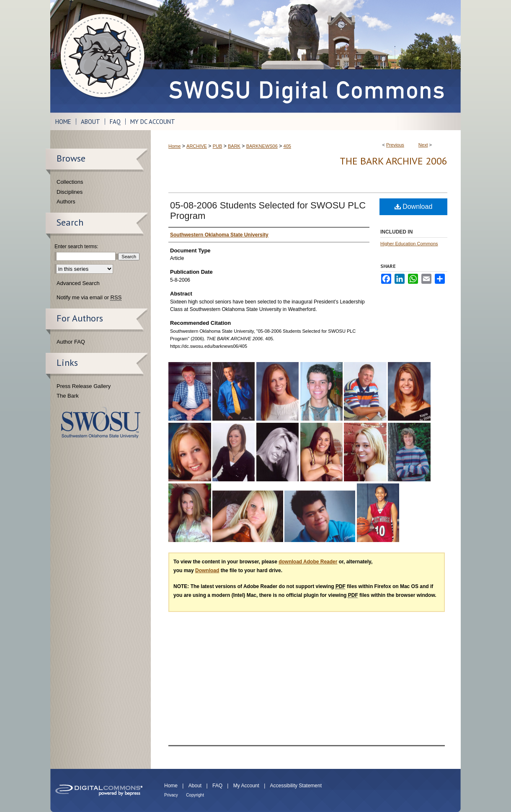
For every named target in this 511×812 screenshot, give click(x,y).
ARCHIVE (197, 146)
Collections (70, 182)
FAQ (217, 786)
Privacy (171, 795)
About (195, 786)
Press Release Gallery (84, 386)
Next (423, 145)
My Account (246, 786)
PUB (218, 146)
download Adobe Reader (308, 562)
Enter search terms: (76, 247)
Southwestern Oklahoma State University (101, 423)
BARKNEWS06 (262, 146)
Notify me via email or (89, 298)
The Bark (68, 396)
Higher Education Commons (409, 244)
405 (287, 146)
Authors (66, 202)
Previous (395, 145)
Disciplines (70, 192)
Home (174, 146)
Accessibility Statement (296, 786)
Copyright (195, 795)
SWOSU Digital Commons (306, 56)
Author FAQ (71, 342)
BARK (234, 146)
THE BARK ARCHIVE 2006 (394, 161)
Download (414, 207)
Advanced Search (78, 283)
